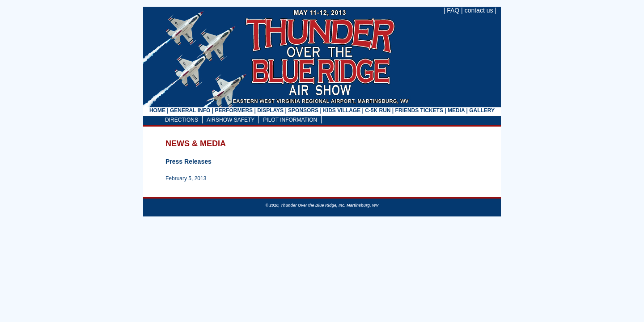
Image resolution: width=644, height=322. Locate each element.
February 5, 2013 (186, 178)
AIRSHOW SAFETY (231, 120)
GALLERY (482, 110)
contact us (479, 10)
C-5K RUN (378, 110)
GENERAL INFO (190, 110)
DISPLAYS (270, 110)
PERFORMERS (234, 110)
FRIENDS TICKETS (419, 110)
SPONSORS (303, 110)
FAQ (453, 10)
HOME (157, 110)
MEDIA (456, 110)
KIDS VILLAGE (342, 110)
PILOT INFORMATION (290, 120)
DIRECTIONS (182, 120)
